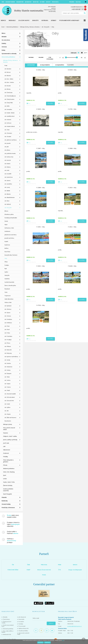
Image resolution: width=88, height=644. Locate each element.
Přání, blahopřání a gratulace (8, 461)
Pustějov (7, 265)
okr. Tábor (7, 377)
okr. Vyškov (7, 407)
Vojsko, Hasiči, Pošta (9, 482)
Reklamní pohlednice (9, 469)
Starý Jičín (7, 275)
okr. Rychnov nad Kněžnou (11, 357)
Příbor (6, 262)
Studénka (7, 279)
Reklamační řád (7, 634)
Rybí (6, 269)
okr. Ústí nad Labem (10, 397)
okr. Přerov (7, 343)
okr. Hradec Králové (10, 126)
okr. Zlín (7, 411)
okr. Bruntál (8, 86)
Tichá (6, 292)
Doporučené (31, 65)
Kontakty (21, 624)
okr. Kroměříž (8, 174)
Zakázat (47, 642)
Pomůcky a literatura (8, 507)
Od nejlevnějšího (45, 65)
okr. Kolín (7, 170)
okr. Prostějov (8, 340)
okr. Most (7, 201)
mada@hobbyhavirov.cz (77, 7)
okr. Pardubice (8, 319)
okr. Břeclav (8, 89)
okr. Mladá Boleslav (10, 197)
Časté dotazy (6, 619)
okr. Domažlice (8, 109)
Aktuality (5, 617)
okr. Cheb (7, 130)
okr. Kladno (7, 164)
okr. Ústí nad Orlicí (9, 401)
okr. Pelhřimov (8, 323)
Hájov (6, 225)
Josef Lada (6, 443)
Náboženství (7, 450)
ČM (13, 565)
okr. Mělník (7, 191)
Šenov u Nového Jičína (10, 285)
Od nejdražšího (60, 65)
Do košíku (50, 103)
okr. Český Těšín (9, 103)
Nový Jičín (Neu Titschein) (11, 255)
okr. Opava (7, 313)
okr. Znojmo (8, 414)
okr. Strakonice (8, 367)
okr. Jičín (7, 147)
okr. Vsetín (7, 404)
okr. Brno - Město (9, 79)
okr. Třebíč (7, 390)
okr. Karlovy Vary (9, 157)
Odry (6, 258)
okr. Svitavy (8, 370)
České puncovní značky (6, 622)
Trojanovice (8, 296)
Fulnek (6, 221)
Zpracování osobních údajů (23, 634)
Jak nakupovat (22, 617)
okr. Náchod (8, 204)
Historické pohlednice (12, 27)
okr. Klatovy (8, 167)
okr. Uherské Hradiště (10, 394)
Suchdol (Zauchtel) (9, 282)
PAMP (28, 570)
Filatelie (4, 497)
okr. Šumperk (8, 374)
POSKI (44, 575)
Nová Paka (7, 252)
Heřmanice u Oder (9, 228)
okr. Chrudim (8, 137)
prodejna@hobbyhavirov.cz (75, 626)
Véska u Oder (8, 302)
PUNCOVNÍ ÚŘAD (13, 570)
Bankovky (5, 501)
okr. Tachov (8, 380)
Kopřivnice (7, 245)
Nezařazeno (8, 421)
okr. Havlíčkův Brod (9, 116)
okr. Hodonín (8, 120)
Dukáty (4, 43)
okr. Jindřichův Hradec (10, 153)
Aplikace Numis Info (24, 628)
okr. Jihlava (7, 150)
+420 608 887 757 (78, 9)
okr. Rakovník (8, 350)
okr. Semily (7, 360)
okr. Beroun (8, 72)
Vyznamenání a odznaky (9, 53)
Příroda (5, 465)
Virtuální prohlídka (23, 631)
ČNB (28, 565)
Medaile (4, 37)
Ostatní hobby (6, 504)
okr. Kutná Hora (9, 177)
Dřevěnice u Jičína (9, 214)
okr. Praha (7, 333)
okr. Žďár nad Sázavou (10, 418)
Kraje (6, 65)
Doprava (5, 433)
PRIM (60, 565)
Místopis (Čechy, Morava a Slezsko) (30, 27)
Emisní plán (21, 619)
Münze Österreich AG (44, 570)
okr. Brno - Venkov (9, 82)
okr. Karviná (8, 160)
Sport (5, 475)
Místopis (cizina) (8, 424)
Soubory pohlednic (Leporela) (8, 490)
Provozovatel (22, 626)
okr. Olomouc (8, 309)
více (63, 640)
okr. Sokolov (8, 363)
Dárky (3, 50)
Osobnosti (6, 453)
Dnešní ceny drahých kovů (8, 626)
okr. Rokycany (8, 353)
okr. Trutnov (8, 387)
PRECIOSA (44, 565)
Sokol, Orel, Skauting (9, 472)
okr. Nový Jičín (45, 27)
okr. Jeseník (8, 143)
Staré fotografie (7, 494)
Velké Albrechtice (9, 299)
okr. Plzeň (7, 329)
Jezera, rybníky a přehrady (10, 440)
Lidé (4, 446)
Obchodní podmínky (8, 629)
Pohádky (5, 457)
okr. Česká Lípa (8, 93)
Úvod (3, 27)
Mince (4, 33)
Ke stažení (21, 622)
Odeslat (51, 623)
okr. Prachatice (8, 336)
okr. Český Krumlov (9, 99)
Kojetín (6, 241)
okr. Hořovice (8, 123)
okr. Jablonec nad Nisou (11, 140)
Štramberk (7, 289)
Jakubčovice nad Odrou (11, 235)
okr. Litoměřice (8, 184)
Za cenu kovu (6, 40)
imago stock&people (75, 570)
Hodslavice (7, 231)
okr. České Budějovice (10, 96)
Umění (5, 479)
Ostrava (4, 47)
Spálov (6, 272)
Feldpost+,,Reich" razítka (10, 436)
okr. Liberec (8, 181)
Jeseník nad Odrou (9, 238)
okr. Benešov (8, 69)
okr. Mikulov (8, 194)
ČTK (60, 570)
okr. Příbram (8, 346)
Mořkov (7, 248)
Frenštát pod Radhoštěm (11, 218)
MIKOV (75, 565)
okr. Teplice (7, 384)
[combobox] (86, 53)
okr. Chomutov (8, 133)
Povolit (40, 642)
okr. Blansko (8, 76)
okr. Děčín (7, 106)
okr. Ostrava (8, 316)
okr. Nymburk (8, 306)
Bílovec (6, 211)
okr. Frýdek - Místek (10, 113)
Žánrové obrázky (8, 485)
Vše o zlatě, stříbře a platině (7, 632)
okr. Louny (7, 187)
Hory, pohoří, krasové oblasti (9, 429)
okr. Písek (7, 326)
